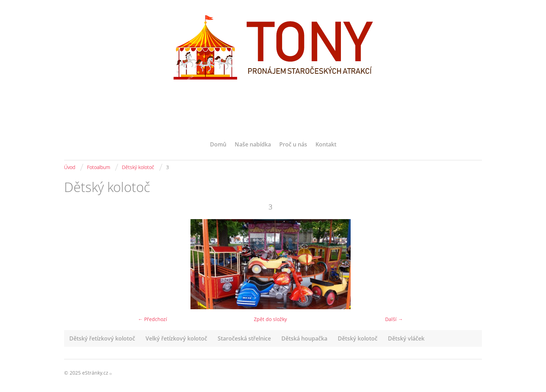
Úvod (70, 167)
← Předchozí (153, 319)
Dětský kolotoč (138, 167)
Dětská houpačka (304, 338)
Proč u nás (293, 144)
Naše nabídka (253, 144)
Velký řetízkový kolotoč (176, 338)
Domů (218, 144)
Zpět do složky (270, 319)
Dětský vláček (406, 338)
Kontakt (326, 144)
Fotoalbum (99, 167)
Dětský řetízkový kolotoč (102, 338)
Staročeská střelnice (244, 338)
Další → (394, 319)
